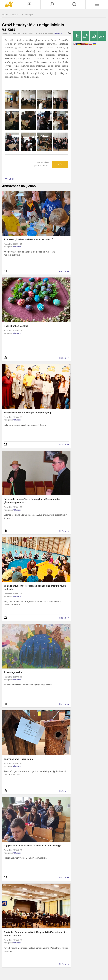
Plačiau (62, 271)
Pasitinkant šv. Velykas (16, 326)
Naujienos (17, 15)
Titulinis (5, 15)
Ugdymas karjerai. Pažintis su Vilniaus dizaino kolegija (33, 846)
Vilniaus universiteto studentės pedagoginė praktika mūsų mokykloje (35, 588)
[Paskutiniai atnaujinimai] (52, 4)
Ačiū (60, 164)
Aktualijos (29, 15)
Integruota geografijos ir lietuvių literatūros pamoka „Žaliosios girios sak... (32, 501)
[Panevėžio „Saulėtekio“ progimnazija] (9, 4)
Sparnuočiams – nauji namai (19, 759)
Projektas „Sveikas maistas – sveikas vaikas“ (28, 239)
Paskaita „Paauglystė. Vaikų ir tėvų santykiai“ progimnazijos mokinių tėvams (36, 934)
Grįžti (11, 179)
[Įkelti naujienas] (29, 4)
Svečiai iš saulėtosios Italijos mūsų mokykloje (28, 413)
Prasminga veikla (13, 672)
